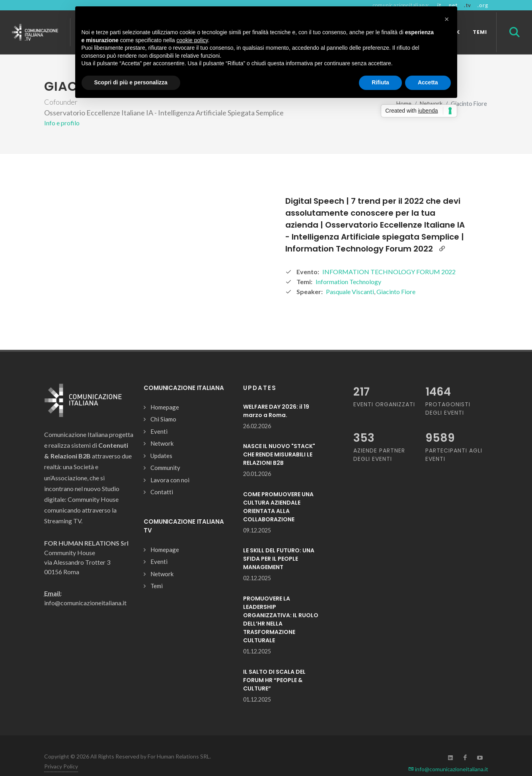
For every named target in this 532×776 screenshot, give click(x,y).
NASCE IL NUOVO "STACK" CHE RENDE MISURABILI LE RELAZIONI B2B (279, 454)
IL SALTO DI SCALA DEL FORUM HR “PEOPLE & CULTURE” (274, 680)
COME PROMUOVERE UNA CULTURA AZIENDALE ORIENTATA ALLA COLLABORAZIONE (278, 507)
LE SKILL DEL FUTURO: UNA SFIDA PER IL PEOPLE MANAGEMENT (279, 559)
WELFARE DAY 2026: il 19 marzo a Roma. (276, 411)
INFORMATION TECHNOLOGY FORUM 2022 (389, 272)
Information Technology (348, 282)
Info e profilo (62, 123)
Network (162, 443)
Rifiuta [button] (380, 82)
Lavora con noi (170, 480)
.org (483, 5)
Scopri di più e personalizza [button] (131, 82)
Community (165, 468)
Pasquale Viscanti (350, 291)
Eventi (159, 431)
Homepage (165, 407)
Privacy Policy (61, 766)
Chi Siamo (163, 419)
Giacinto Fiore (396, 291)
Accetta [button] (428, 82)
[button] (447, 19)
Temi (157, 586)
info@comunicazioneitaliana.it (448, 769)
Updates (161, 456)
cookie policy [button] (192, 40)
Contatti (162, 492)
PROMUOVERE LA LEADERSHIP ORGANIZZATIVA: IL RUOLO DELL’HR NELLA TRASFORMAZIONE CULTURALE (281, 619)
